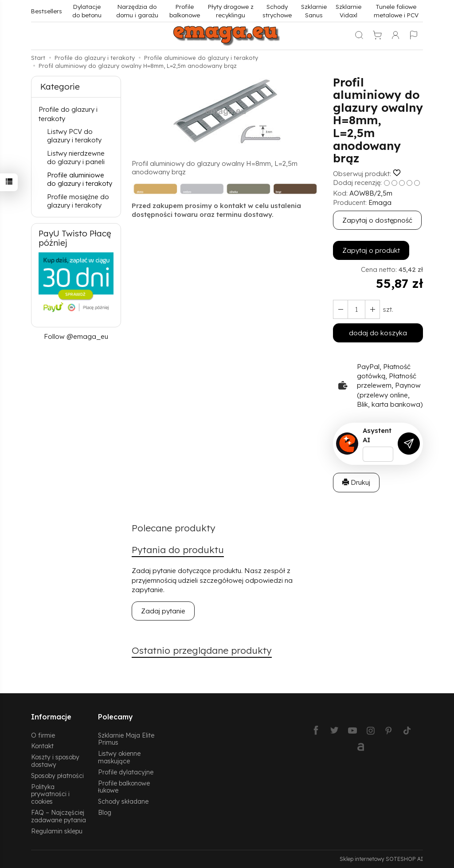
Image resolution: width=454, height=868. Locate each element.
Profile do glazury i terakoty (68, 114)
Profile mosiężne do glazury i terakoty (78, 201)
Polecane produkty (174, 528)
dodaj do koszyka (378, 333)
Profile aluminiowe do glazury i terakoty (80, 179)
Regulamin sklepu (57, 831)
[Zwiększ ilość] (340, 309)
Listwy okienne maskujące (119, 757)
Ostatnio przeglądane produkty (202, 650)
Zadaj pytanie (163, 611)
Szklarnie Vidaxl (348, 11)
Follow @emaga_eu (76, 336)
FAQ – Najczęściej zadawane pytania (59, 816)
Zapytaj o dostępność (377, 220)
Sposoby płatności (57, 776)
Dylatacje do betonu (87, 11)
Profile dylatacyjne (126, 772)
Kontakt (42, 746)
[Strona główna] (227, 36)
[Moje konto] (395, 36)
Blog (105, 812)
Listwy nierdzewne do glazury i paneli (76, 158)
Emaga (380, 202)
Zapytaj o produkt (371, 250)
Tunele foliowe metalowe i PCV (396, 11)
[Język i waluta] (414, 36)
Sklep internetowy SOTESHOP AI (381, 859)
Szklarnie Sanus (314, 11)
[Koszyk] (377, 36)
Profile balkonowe (185, 11)
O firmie (43, 735)
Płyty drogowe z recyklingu (231, 11)
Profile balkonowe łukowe (124, 787)
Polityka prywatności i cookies (50, 794)
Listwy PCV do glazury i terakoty (74, 136)
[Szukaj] (359, 36)
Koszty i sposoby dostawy (55, 761)
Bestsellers (47, 11)
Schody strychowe (277, 11)
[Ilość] (356, 309)
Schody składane (123, 801)
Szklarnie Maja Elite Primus (126, 739)
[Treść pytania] (378, 454)
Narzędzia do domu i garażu (137, 11)
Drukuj (356, 482)
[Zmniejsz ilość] (372, 309)
